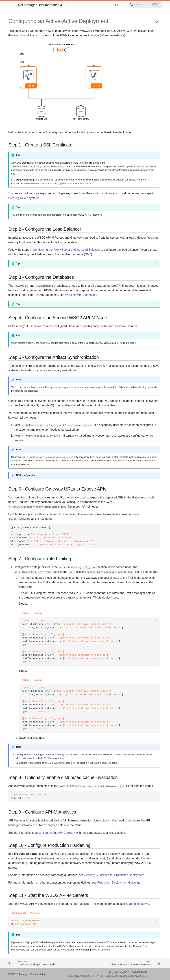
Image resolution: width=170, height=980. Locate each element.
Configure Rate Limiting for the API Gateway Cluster (44, 754)
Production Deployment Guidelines (120, 883)
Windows (35, 913)
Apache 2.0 (140, 976)
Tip (18, 263)
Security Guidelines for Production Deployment (114, 875)
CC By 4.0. (97, 976)
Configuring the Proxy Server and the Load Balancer (67, 250)
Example (38, 613)
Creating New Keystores (24, 198)
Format (25, 613)
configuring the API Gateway (57, 833)
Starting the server (138, 904)
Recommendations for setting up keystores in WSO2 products (60, 183)
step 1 (133, 343)
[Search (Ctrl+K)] (146, 4)
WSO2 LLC (128, 972)
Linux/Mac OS (18, 913)
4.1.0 (117, 5)
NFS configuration (26, 475)
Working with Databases (81, 295)
